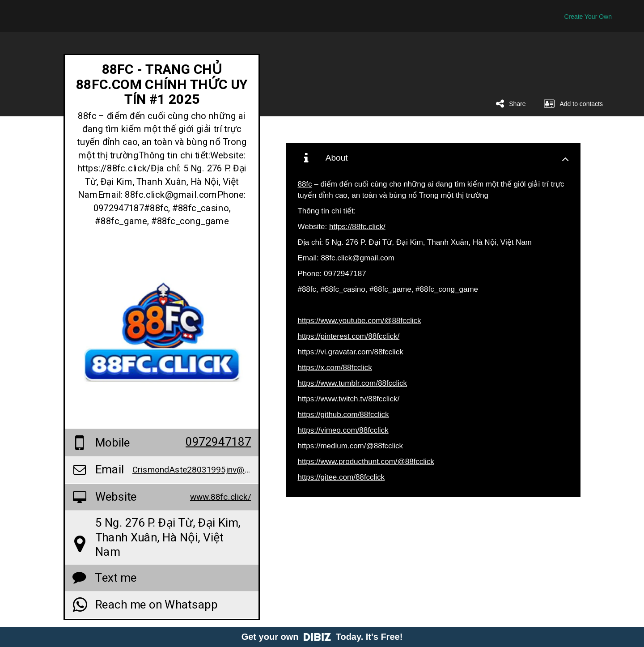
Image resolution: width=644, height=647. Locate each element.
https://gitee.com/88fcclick (341, 477)
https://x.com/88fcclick (335, 368)
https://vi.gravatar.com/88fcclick (350, 352)
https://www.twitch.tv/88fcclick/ (348, 399)
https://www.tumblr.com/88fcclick (352, 383)
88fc (305, 184)
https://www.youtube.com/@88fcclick (359, 321)
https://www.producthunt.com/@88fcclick (366, 462)
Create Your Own (588, 17)
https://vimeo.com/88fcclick (343, 430)
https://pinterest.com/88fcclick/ (348, 336)
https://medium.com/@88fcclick (350, 446)
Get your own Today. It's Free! (322, 637)
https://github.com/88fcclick (343, 415)
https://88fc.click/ (357, 227)
